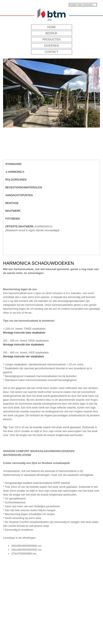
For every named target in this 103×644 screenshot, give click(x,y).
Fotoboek (13, 219)
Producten (51, 39)
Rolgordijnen (16, 180)
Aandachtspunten (19, 195)
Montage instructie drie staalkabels (24, 344)
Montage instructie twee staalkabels (24, 333)
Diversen (52, 46)
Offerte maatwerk (19, 226)
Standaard (13, 164)
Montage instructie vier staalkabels (23, 356)
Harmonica (16, 172)
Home (52, 27)
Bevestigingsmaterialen (24, 187)
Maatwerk (13, 211)
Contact (51, 52)
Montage (12, 203)
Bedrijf (51, 33)
